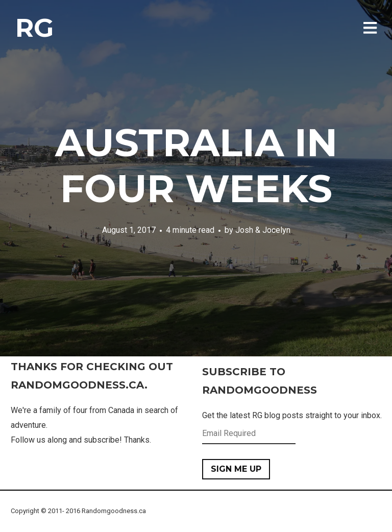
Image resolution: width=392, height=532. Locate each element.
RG (34, 28)
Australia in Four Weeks (196, 165)
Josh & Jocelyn (263, 230)
